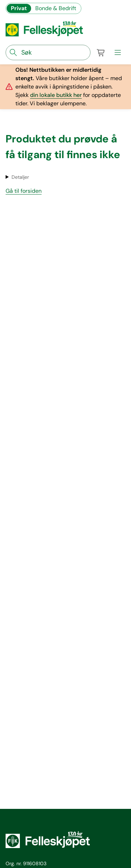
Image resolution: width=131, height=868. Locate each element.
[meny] (118, 52)
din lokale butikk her (56, 95)
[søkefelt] (48, 52)
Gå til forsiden (24, 191)
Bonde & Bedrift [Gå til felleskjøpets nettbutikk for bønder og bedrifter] (56, 8)
